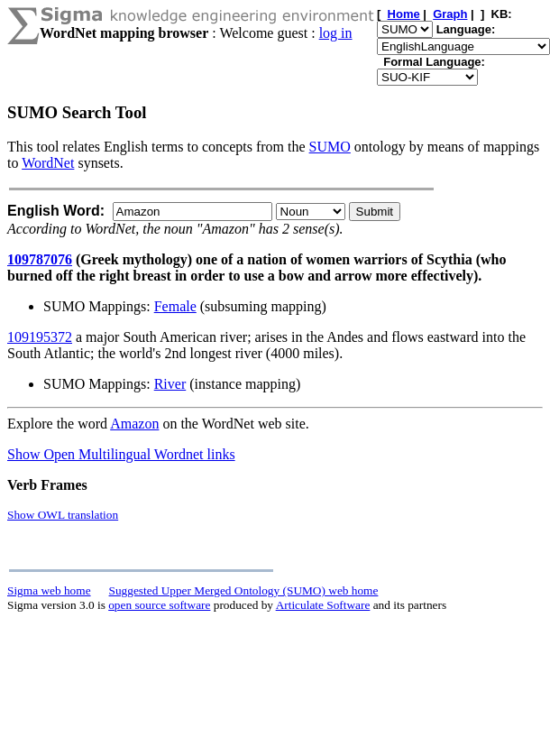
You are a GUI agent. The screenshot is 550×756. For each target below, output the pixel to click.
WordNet (48, 163)
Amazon (134, 424)
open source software (159, 605)
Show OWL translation (63, 515)
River (170, 384)
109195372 (40, 337)
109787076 (40, 259)
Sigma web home (49, 590)
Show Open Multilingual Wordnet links (121, 454)
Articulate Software (323, 605)
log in (336, 33)
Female (175, 306)
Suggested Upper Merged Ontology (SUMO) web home (244, 590)
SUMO (330, 147)
